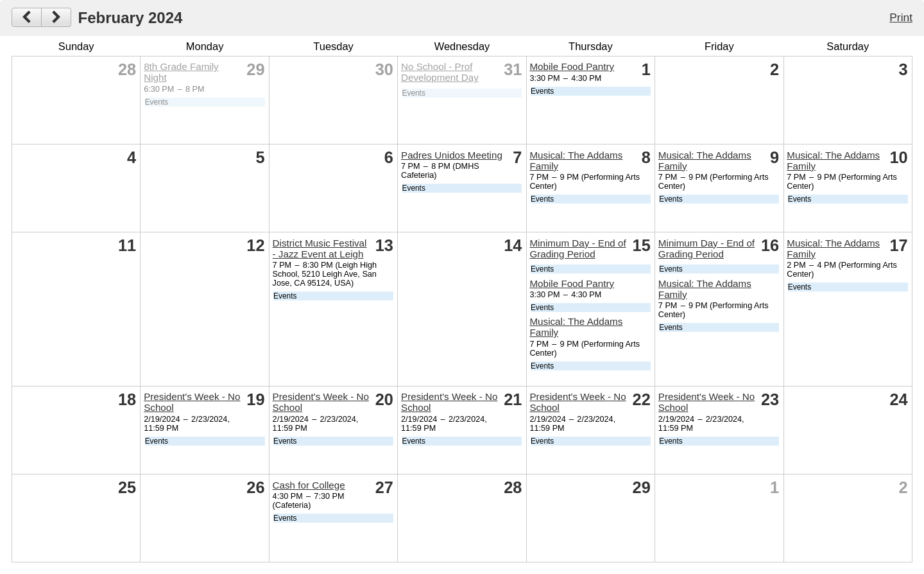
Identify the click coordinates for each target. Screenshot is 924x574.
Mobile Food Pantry (572, 66)
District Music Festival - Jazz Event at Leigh (320, 248)
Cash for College (309, 485)
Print (901, 17)
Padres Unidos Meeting (452, 155)
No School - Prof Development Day (440, 72)
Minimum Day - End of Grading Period (577, 248)
